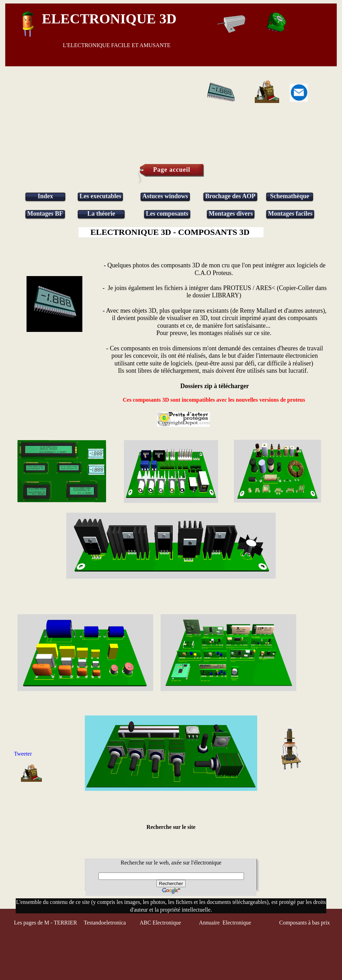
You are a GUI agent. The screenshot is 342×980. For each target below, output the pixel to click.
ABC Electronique (160, 923)
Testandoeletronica (106, 923)
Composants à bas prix (304, 923)
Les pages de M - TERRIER (46, 923)
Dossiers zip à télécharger (215, 386)
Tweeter (23, 754)
